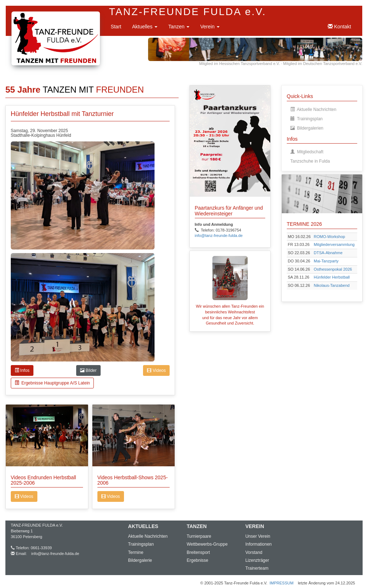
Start (116, 27)
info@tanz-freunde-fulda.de (55, 554)
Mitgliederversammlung (334, 244)
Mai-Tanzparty (326, 261)
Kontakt (339, 27)
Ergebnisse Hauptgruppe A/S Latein (52, 383)
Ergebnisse (197, 560)
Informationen (259, 544)
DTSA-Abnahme (328, 253)
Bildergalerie (140, 560)
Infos (22, 370)
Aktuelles (145, 27)
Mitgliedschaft (307, 152)
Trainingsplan (307, 119)
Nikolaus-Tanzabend (332, 285)
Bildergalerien (307, 128)
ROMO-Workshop (329, 237)
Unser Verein (258, 536)
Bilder (88, 370)
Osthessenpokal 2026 (333, 269)
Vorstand (254, 552)
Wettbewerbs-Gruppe (207, 544)
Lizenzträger (257, 560)
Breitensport (198, 552)
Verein (210, 27)
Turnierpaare (199, 536)
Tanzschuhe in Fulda (310, 161)
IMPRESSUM (282, 583)
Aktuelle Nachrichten (313, 109)
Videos (156, 370)
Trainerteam (257, 568)
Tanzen (179, 27)
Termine (136, 552)
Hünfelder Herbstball (332, 277)
